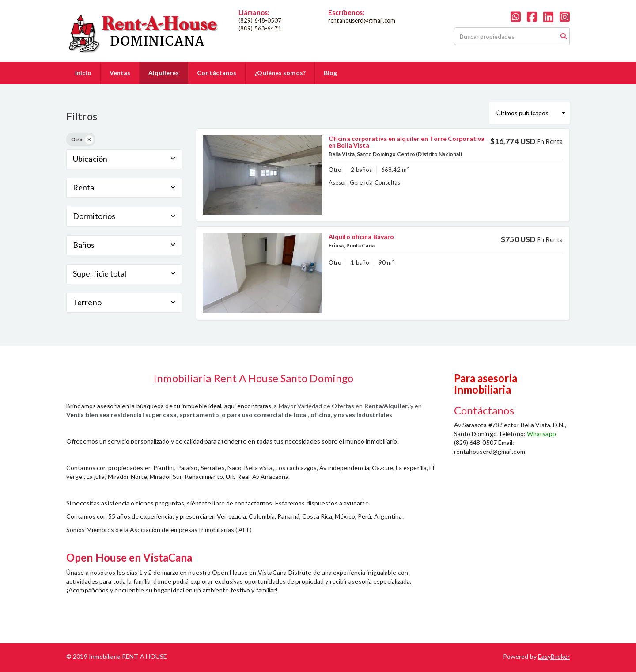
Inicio (83, 73)
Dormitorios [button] (124, 216)
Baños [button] (124, 245)
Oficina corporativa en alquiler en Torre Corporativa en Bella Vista (407, 142)
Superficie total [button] (124, 273)
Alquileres (164, 73)
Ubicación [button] (124, 159)
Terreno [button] (124, 302)
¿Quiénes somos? (280, 73)
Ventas (120, 73)
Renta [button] (124, 187)
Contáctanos (217, 73)
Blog (330, 73)
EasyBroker (554, 656)
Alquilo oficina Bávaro (361, 237)
